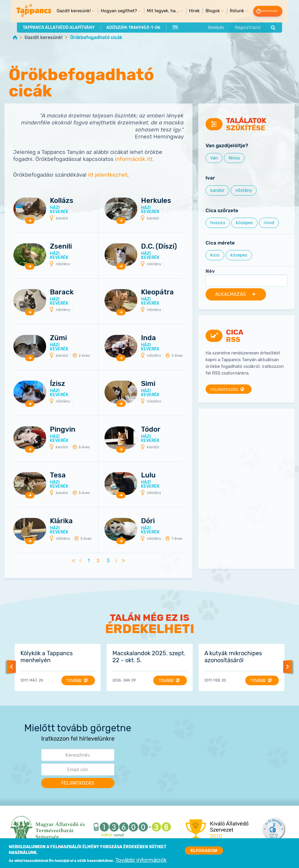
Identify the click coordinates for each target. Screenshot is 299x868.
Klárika (61, 521)
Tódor (151, 429)
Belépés (224, 27)
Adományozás (274, 11)
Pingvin (63, 429)
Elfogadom (204, 851)
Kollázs (62, 201)
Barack (62, 292)
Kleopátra (157, 292)
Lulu (148, 475)
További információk (141, 861)
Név (210, 271)
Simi (148, 384)
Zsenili (61, 246)
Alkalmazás (233, 295)
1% (166, 27)
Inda (148, 338)
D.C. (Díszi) (159, 246)
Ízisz (58, 384)
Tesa (58, 475)
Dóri (148, 521)
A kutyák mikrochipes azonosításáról (233, 657)
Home (15, 37)
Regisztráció (256, 27)
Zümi (58, 338)
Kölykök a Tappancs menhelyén (47, 657)
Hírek (189, 11)
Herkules (156, 201)
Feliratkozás (225, 390)
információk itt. (134, 159)
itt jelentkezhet (108, 175)
